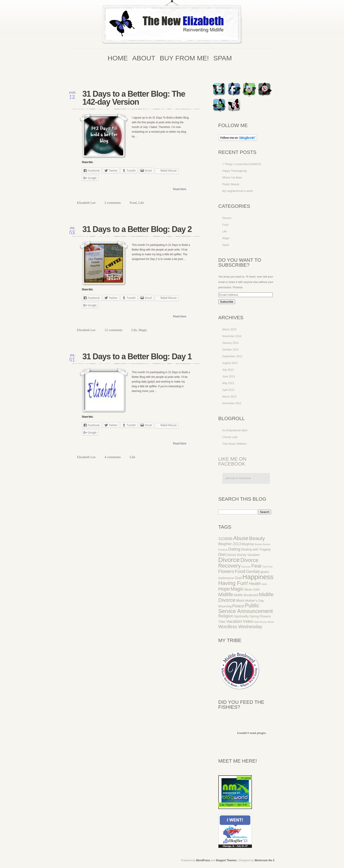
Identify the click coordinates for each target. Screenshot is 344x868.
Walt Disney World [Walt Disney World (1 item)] (264, 622)
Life (141, 203)
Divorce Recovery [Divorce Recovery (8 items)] (238, 563)
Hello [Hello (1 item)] (264, 584)
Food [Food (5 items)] (240, 571)
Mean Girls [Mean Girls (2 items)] (252, 589)
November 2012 (232, 403)
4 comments (113, 457)
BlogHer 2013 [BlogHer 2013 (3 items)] (230, 544)
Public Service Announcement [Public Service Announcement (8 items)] (246, 608)
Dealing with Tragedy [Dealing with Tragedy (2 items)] (256, 549)
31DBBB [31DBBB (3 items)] (226, 539)
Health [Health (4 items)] (255, 584)
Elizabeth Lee (86, 203)
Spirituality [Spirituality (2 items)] (241, 616)
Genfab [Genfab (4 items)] (253, 571)
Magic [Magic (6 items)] (237, 589)
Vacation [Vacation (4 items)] (234, 621)
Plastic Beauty (231, 184)
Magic (143, 330)
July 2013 (228, 370)
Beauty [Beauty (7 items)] (257, 538)
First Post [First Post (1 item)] (267, 567)
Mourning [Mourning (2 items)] (225, 606)
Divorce (227, 218)
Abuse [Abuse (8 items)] (241, 538)
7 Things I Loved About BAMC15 (242, 164)
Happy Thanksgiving (235, 171)
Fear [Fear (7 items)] (256, 566)
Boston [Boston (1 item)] (259, 544)
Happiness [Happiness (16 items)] (258, 577)
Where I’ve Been (232, 178)
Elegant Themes (226, 860)
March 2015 (229, 330)
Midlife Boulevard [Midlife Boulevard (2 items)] (246, 595)
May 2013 (228, 383)
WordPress (203, 860)
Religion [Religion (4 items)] (226, 616)
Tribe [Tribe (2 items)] (222, 622)
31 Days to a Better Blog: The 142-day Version (134, 98)
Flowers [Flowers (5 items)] (226, 571)
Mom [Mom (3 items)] (240, 601)
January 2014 (231, 343)
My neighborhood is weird (238, 191)
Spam (226, 245)
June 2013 (229, 377)
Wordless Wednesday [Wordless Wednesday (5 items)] (240, 627)
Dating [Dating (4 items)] (234, 549)
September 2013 (232, 356)
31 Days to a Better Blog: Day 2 (137, 229)
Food (133, 203)
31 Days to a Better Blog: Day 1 (137, 356)
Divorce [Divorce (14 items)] (229, 560)
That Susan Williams (235, 444)
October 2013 (231, 350)
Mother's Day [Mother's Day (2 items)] (255, 601)
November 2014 (232, 336)
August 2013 (230, 363)
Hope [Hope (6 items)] (224, 589)
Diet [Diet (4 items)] (222, 554)
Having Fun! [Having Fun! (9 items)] (233, 583)
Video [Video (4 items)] (248, 621)
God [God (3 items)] (238, 578)
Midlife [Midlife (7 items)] (226, 594)
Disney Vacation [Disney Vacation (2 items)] (248, 555)
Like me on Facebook (232, 461)
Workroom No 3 (264, 860)
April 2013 (228, 390)
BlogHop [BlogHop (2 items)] (248, 544)
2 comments (113, 203)
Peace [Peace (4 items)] (238, 606)
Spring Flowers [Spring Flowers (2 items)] (260, 616)
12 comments (113, 330)
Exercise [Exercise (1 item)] (246, 567)
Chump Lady (230, 437)
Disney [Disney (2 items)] (231, 555)
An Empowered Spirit (235, 430)
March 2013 (229, 397)
